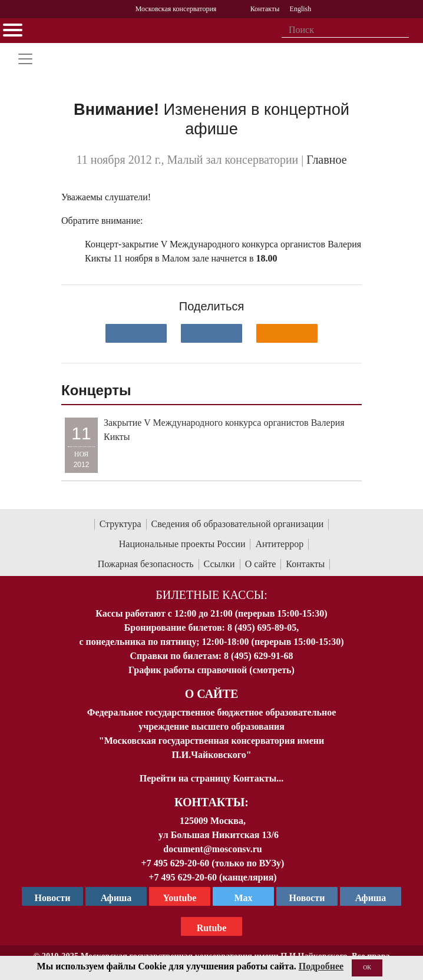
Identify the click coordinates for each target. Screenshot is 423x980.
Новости (307, 898)
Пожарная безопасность (146, 564)
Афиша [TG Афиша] (116, 898)
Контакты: (211, 802)
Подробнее (321, 966)
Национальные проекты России (182, 544)
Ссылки (219, 564)
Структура (120, 524)
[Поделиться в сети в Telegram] (211, 333)
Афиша (371, 898)
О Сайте (212, 694)
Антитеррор (279, 544)
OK (367, 967)
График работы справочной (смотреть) (211, 670)
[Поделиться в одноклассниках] (287, 333)
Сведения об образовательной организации (238, 524)
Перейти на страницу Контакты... (211, 778)
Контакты (305, 564)
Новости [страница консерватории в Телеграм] (53, 898)
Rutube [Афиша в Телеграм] (212, 928)
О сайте (261, 564)
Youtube (180, 898)
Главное (326, 160)
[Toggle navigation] (25, 59)
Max (243, 898)
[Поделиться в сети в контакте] (136, 333)
